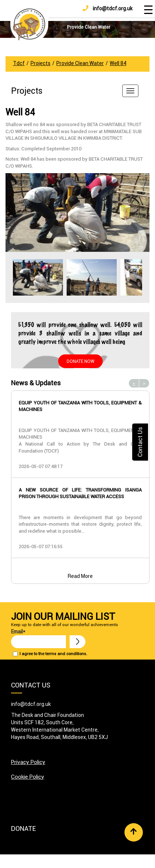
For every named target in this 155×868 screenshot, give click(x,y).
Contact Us (140, 442)
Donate (23, 828)
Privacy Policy (28, 762)
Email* (38, 638)
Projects (27, 91)
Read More (80, 576)
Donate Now (80, 361)
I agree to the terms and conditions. (53, 654)
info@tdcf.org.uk (108, 8)
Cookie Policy (28, 777)
